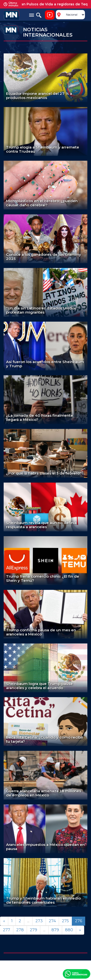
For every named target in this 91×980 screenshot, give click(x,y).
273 (39, 921)
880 (69, 930)
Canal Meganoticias (76, 974)
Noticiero (50, 15)
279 (33, 930)
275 (65, 921)
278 (20, 930)
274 (52, 921)
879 (55, 930)
